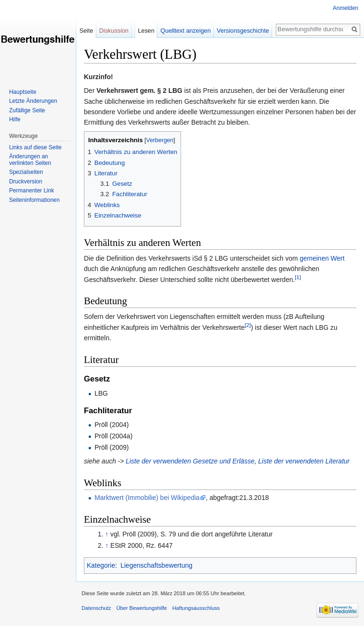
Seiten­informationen (34, 200)
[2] (248, 325)
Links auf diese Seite (35, 147)
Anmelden (346, 8)
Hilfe (15, 119)
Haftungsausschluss (196, 608)
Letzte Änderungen (33, 101)
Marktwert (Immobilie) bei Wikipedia (147, 498)
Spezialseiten (26, 172)
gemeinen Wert (322, 258)
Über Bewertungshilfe (141, 608)
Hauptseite (23, 92)
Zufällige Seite (27, 110)
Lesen (146, 31)
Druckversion (26, 181)
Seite (86, 31)
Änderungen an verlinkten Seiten (30, 160)
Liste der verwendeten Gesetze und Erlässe (190, 461)
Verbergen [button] (160, 140)
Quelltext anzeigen (186, 31)
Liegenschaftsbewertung (156, 565)
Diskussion (114, 31)
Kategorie (101, 565)
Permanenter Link (32, 191)
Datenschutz (96, 608)
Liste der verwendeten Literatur (304, 461)
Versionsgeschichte (243, 31)
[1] (298, 277)
